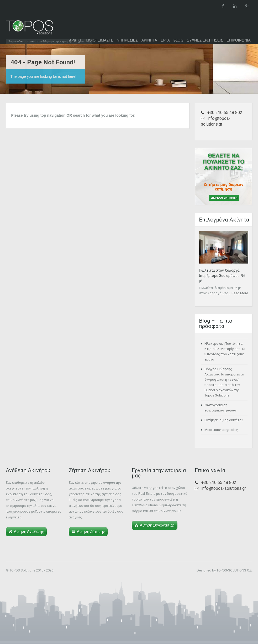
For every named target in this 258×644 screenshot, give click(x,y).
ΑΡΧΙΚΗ (76, 40)
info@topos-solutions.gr (224, 488)
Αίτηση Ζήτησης (91, 532)
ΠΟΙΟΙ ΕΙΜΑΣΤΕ (100, 40)
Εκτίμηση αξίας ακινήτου (224, 420)
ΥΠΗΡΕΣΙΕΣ (127, 40)
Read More (240, 293)
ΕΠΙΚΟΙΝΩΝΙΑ (239, 40)
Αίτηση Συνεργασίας (157, 525)
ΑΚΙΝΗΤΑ (149, 40)
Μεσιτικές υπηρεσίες (221, 430)
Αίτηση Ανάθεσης (29, 532)
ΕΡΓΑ (165, 40)
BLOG (178, 40)
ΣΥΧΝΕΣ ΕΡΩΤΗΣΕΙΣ (205, 40)
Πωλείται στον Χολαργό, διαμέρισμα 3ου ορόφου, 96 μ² (222, 276)
